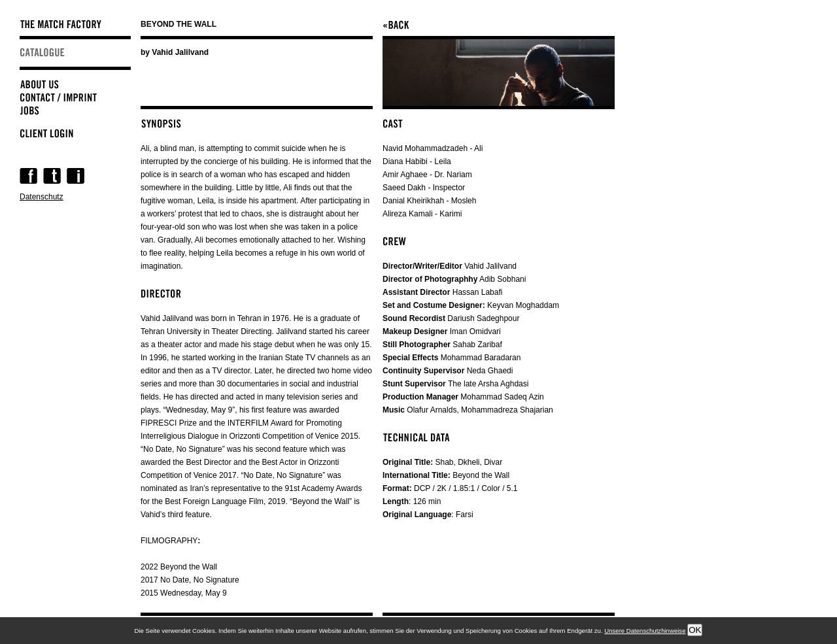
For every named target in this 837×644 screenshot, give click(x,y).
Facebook (28, 176)
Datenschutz (42, 197)
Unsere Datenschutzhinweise (645, 631)
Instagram (76, 176)
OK (695, 630)
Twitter (52, 176)
